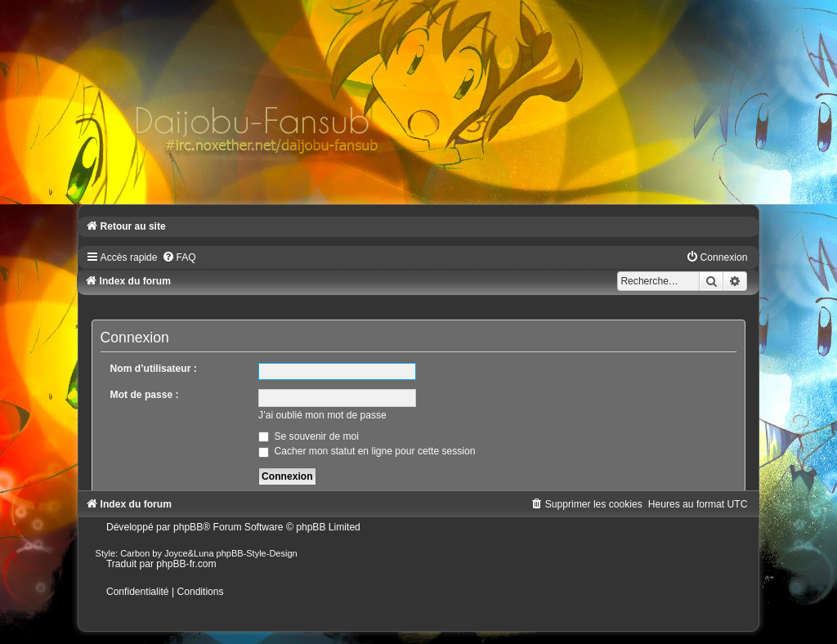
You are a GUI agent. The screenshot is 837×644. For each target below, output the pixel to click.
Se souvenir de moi (309, 436)
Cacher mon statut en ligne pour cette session (367, 451)
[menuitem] (179, 257)
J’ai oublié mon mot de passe (322, 415)
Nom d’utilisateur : (154, 369)
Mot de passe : (145, 395)
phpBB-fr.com (186, 564)
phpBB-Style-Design (257, 553)
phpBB (188, 527)
